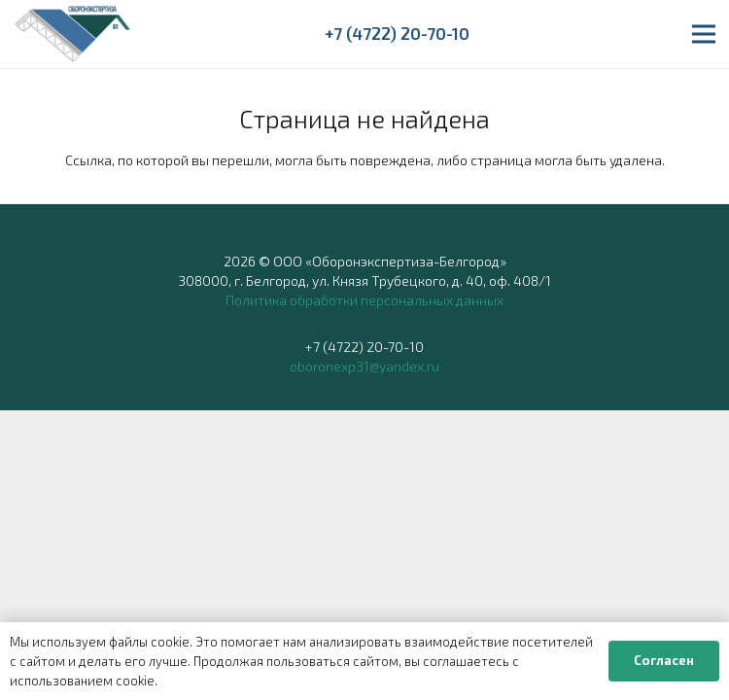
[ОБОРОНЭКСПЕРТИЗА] (72, 34)
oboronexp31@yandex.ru (364, 366)
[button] (704, 34)
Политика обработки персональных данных (364, 300)
